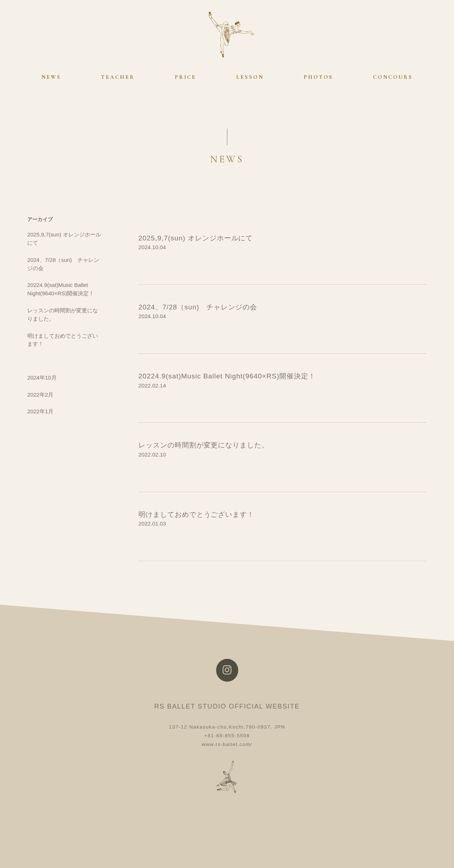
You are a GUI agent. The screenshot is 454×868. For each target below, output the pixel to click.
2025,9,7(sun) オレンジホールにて (196, 238)
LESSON (250, 77)
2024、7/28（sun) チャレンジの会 (198, 307)
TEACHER (118, 77)
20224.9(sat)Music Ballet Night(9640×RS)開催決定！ (227, 376)
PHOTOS (318, 77)
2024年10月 (42, 378)
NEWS (51, 77)
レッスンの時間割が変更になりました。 (204, 445)
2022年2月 (40, 395)
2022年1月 (40, 411)
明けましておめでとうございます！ (196, 514)
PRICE (185, 77)
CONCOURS (393, 77)
